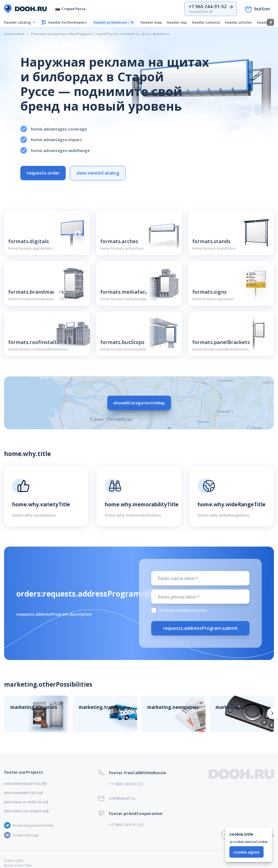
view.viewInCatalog (98, 173)
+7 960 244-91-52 (126, 784)
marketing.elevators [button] (34, 707)
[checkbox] (154, 610)
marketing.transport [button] (102, 707)
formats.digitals (29, 241)
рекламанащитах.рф (25, 783)
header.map (151, 22)
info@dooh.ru (122, 798)
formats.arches (119, 241)
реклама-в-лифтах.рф (26, 802)
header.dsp (177, 22)
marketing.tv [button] (231, 707)
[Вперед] (272, 713)
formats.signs (209, 292)
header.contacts (206, 22)
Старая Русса (70, 9)
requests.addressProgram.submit (200, 628)
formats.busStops (122, 342)
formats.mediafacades (128, 292)
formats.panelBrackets (221, 342)
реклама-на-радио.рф (26, 811)
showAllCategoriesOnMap (139, 403)
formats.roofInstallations (40, 342)
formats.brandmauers (36, 292)
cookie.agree (247, 852)
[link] (100, 34)
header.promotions (114, 22)
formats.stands (211, 241)
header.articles (238, 22)
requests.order (43, 173)
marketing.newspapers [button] (173, 707)
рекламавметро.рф (23, 792)
